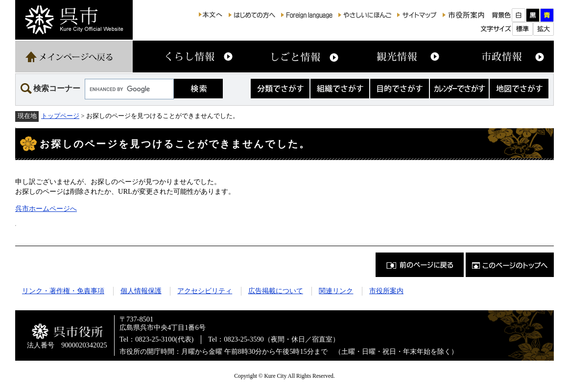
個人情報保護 (141, 291)
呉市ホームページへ (46, 208)
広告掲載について (276, 291)
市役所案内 (386, 291)
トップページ (60, 116)
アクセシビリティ (205, 291)
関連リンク (336, 291)
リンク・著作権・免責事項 (63, 291)
